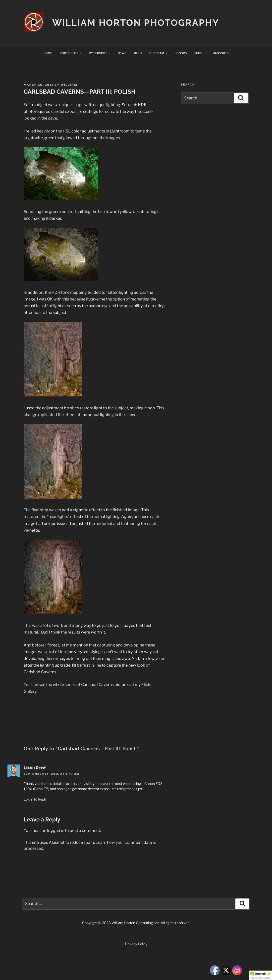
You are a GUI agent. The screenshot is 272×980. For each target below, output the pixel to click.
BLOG (138, 53)
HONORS (181, 53)
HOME (48, 53)
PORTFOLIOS (71, 53)
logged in (56, 831)
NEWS (122, 53)
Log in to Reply (35, 799)
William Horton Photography (136, 23)
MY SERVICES (100, 53)
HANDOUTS (221, 53)
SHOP (200, 53)
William (69, 85)
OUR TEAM (159, 53)
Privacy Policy (136, 944)
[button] (261, 975)
